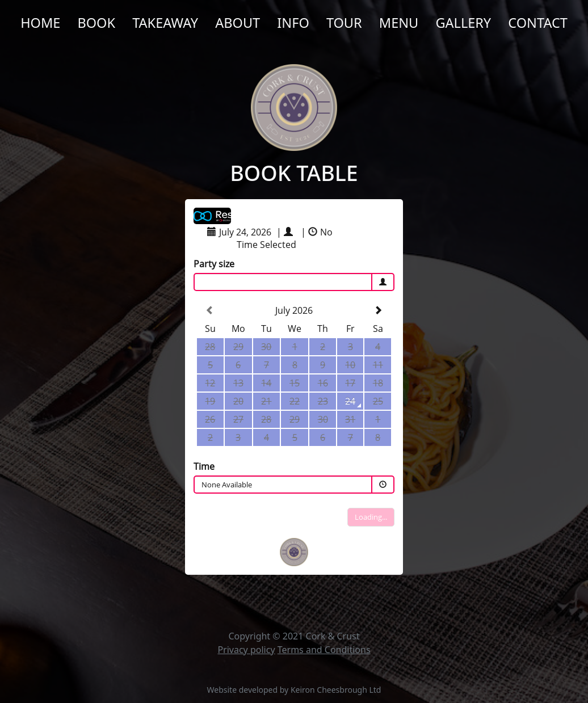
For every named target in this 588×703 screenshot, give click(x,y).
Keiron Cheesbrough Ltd (336, 690)
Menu (399, 23)
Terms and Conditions (324, 650)
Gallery (463, 23)
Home (40, 23)
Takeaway (165, 23)
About (238, 23)
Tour (344, 23)
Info (293, 23)
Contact (537, 23)
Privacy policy (246, 650)
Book (96, 23)
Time (204, 466)
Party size (214, 264)
